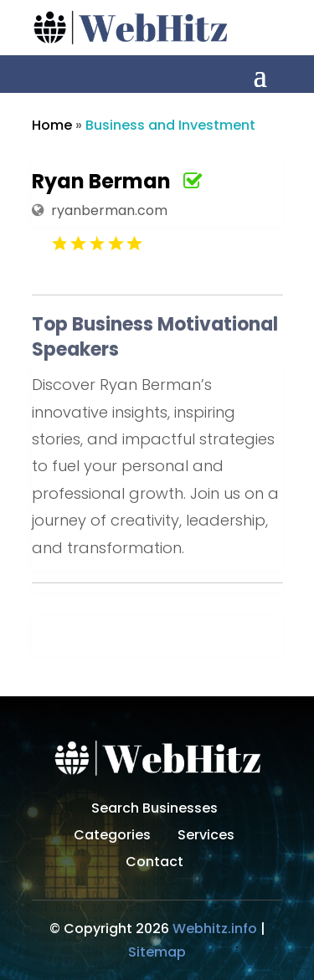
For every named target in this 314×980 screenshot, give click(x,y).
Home (52, 125)
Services (206, 837)
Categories (112, 837)
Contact (154, 864)
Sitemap (157, 952)
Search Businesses (154, 810)
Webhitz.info (215, 929)
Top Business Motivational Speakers (155, 337)
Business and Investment (170, 125)
